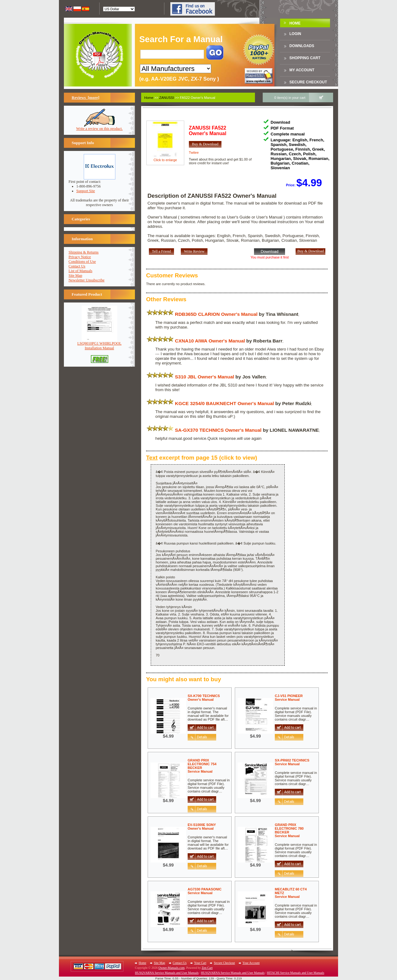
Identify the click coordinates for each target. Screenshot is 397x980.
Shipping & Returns (84, 252)
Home (295, 23)
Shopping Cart (305, 58)
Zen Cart (207, 968)
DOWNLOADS (302, 46)
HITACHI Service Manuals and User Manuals (295, 973)
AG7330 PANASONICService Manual (205, 891)
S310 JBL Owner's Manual (205, 377)
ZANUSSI (167, 98)
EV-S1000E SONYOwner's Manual (202, 827)
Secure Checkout (308, 82)
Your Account (251, 963)
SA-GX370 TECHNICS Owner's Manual (218, 430)
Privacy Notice (80, 257)
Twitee (194, 152)
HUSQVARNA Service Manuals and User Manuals (167, 973)
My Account (302, 70)
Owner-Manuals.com (172, 968)
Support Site (86, 191)
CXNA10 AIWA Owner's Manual (210, 341)
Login (295, 34)
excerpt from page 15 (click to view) (202, 458)
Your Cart (200, 963)
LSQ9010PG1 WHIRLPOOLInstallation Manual (99, 344)
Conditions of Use (82, 262)
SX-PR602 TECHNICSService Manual (292, 762)
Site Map (75, 276)
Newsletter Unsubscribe (87, 280)
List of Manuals (80, 271)
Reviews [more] (85, 97)
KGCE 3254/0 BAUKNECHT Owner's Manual (224, 403)
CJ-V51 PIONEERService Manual (289, 698)
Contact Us (77, 266)
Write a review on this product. (100, 127)
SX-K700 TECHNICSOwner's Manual (204, 698)
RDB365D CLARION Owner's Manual (216, 314)
